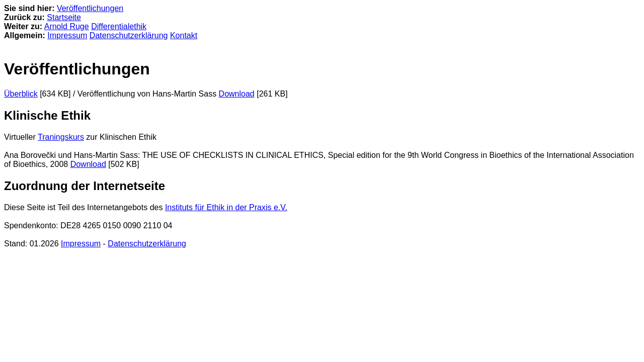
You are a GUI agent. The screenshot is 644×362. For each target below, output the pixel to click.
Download (237, 94)
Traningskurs (61, 137)
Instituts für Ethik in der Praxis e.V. (226, 207)
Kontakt (184, 35)
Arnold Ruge (67, 26)
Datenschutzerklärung (129, 35)
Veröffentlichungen (90, 8)
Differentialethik (119, 26)
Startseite (64, 17)
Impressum (67, 35)
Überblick (21, 94)
